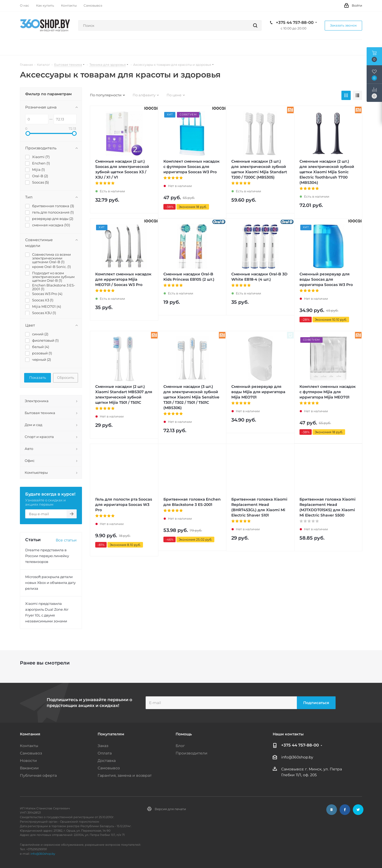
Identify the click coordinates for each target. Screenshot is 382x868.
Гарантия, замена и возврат (125, 775)
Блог (180, 746)
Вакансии (29, 768)
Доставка (107, 761)
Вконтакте (332, 810)
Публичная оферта (38, 775)
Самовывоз (31, 753)
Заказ (103, 746)
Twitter (358, 810)
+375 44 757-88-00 (295, 23)
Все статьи (66, 540)
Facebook (345, 810)
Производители (192, 753)
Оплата (105, 753)
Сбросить (66, 377)
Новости (28, 761)
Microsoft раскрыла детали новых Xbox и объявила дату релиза (50, 583)
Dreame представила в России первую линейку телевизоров (47, 556)
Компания (30, 734)
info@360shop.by (297, 757)
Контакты (29, 746)
